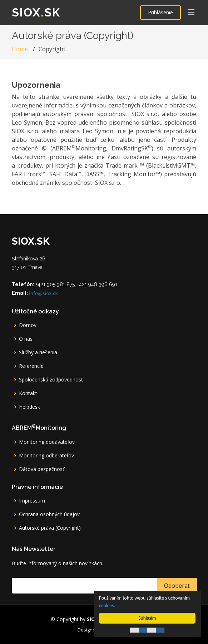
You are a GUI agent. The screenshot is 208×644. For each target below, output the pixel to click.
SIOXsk (36, 12)
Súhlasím (147, 618)
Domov (28, 325)
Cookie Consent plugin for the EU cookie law (147, 630)
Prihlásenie (160, 12)
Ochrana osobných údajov (49, 514)
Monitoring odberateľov (46, 456)
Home (20, 49)
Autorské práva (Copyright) (50, 528)
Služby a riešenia (38, 352)
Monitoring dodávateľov (47, 442)
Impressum (32, 501)
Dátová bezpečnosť (42, 469)
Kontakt (28, 393)
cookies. (107, 605)
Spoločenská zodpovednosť (51, 380)
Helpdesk (29, 407)
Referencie (31, 366)
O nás (26, 339)
